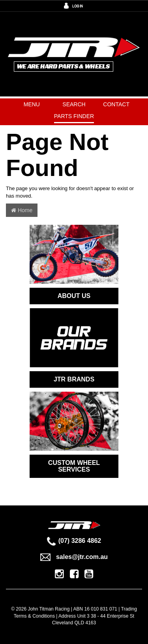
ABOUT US (74, 296)
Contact (116, 104)
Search (74, 104)
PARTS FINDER (74, 116)
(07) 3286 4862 (74, 541)
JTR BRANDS (74, 379)
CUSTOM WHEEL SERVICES (74, 466)
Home (22, 210)
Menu (32, 104)
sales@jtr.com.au (74, 557)
